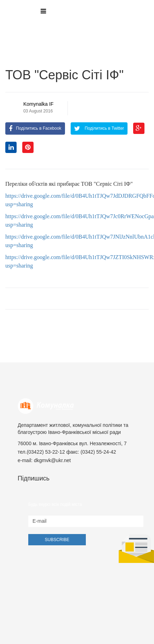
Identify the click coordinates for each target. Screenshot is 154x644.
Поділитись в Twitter (99, 128)
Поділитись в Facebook (35, 128)
